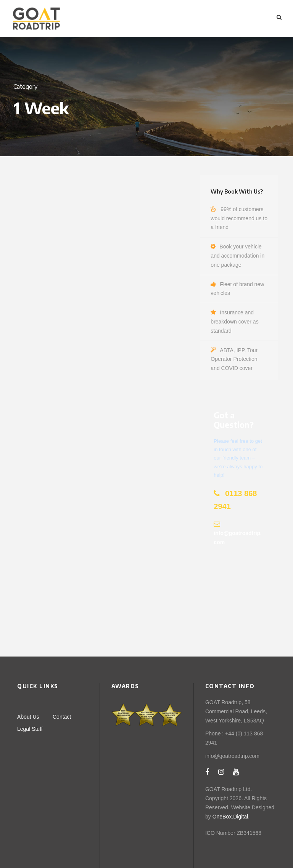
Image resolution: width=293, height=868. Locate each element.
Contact (62, 717)
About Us (28, 717)
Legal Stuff (30, 729)
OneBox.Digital (230, 817)
